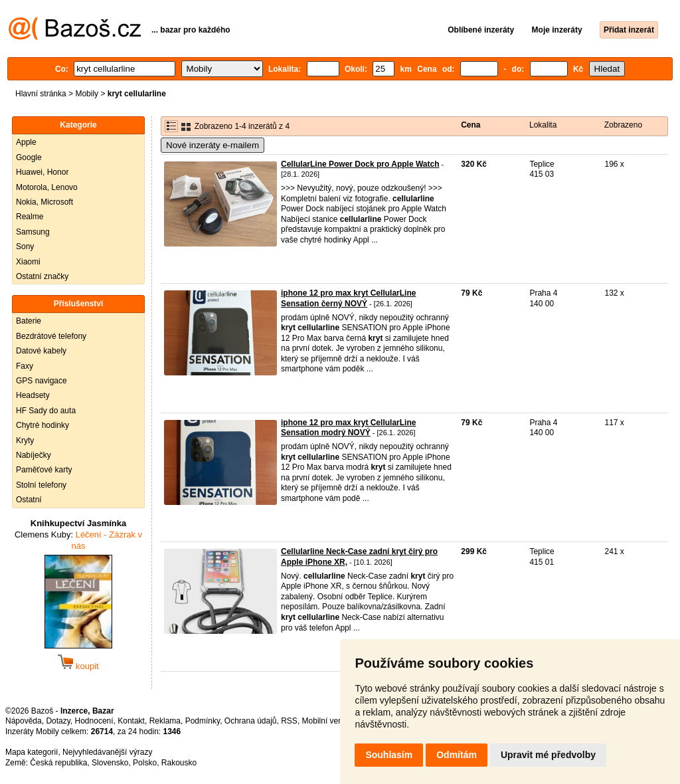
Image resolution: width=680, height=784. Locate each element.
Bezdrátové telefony (51, 336)
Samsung (33, 232)
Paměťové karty (44, 470)
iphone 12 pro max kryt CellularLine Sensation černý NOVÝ (348, 298)
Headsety (33, 395)
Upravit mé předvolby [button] (548, 755)
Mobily (87, 94)
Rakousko (179, 763)
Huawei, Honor (42, 172)
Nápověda (24, 721)
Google (29, 157)
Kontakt (131, 721)
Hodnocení (94, 721)
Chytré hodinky (42, 425)
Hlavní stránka (41, 94)
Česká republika (58, 763)
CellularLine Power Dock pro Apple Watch (360, 164)
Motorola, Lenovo (47, 187)
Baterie (29, 321)
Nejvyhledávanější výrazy (107, 752)
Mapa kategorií (32, 752)
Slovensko (110, 763)
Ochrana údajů (251, 721)
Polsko (145, 763)
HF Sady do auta (46, 411)
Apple (26, 142)
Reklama (165, 721)
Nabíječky (34, 455)
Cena (470, 125)
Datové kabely (41, 351)
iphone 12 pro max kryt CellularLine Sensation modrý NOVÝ (348, 428)
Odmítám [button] (457, 755)
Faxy (25, 366)
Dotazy (58, 721)
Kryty (25, 441)
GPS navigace (42, 381)
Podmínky (203, 721)
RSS (289, 721)
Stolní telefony (41, 485)
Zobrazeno (623, 125)
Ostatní (29, 500)
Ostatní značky (42, 276)
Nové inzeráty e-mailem (212, 145)
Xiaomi (28, 262)
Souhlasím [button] (389, 755)
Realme (30, 217)
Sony (25, 246)
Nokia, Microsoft (44, 202)
